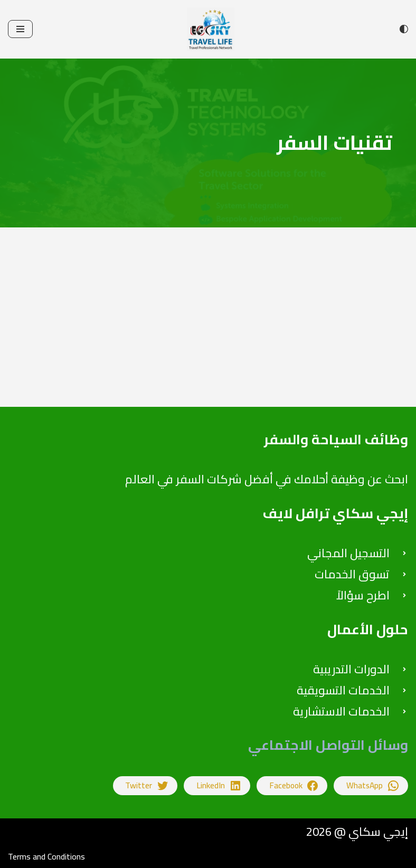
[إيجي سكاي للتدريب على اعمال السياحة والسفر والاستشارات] (208, 29)
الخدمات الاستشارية (341, 711)
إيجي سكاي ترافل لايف (335, 513)
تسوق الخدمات (352, 574)
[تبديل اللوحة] (404, 29)
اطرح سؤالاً (363, 595)
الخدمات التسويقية (343, 690)
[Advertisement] (208, 333)
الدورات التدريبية (351, 669)
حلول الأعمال (368, 629)
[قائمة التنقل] (20, 29)
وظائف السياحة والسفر (336, 439)
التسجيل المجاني (348, 553)
